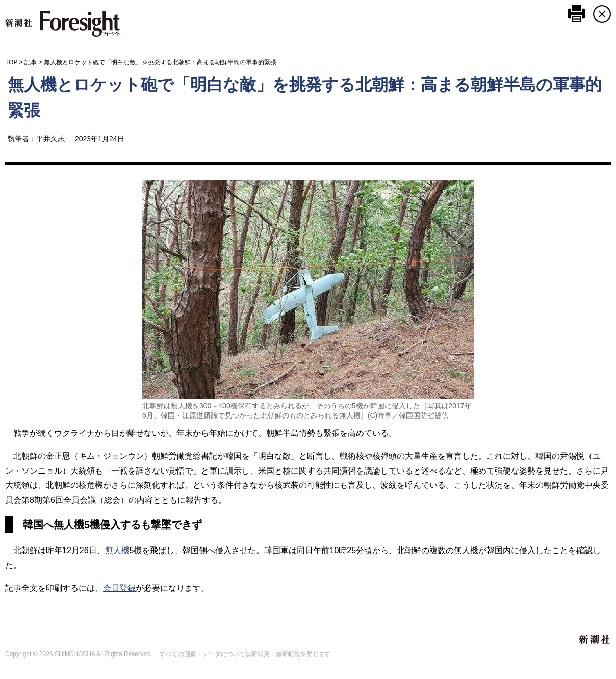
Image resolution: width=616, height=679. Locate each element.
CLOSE (602, 14)
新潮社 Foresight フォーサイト (62, 24)
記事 (31, 62)
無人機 (117, 550)
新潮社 (595, 640)
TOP (11, 62)
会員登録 (119, 588)
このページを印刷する (576, 14)
